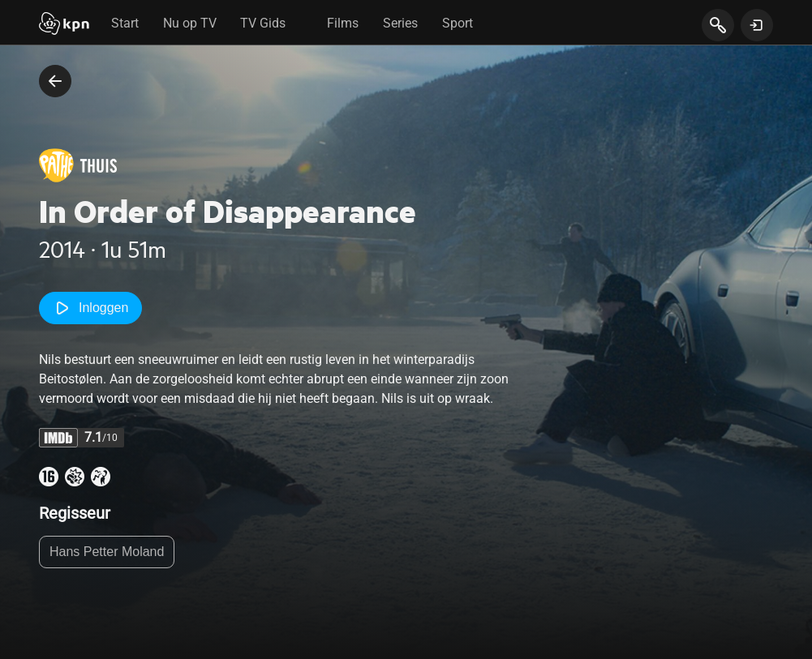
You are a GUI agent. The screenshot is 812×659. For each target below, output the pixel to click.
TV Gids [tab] (263, 23)
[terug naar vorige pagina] (55, 81)
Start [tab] (125, 23)
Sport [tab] (458, 23)
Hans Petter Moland (107, 552)
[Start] (64, 25)
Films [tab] (343, 23)
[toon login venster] (757, 25)
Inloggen (90, 308)
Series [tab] (400, 23)
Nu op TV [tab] (190, 23)
